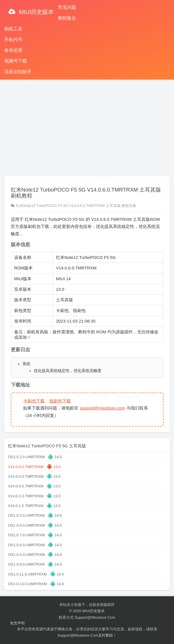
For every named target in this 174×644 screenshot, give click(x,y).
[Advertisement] (87, 125)
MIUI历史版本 (36, 12)
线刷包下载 (60, 401)
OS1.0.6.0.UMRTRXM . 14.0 (35, 545)
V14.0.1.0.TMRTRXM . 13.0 (34, 506)
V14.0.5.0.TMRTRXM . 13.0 (34, 476)
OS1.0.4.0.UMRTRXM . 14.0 (35, 525)
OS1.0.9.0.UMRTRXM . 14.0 (35, 564)
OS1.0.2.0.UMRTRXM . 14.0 (35, 457)
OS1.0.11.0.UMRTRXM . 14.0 (36, 574)
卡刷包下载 (34, 401)
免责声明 (17, 623)
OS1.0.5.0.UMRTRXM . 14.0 (35, 555)
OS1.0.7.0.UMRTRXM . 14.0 (35, 535)
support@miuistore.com (103, 408)
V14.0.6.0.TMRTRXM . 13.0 (34, 467)
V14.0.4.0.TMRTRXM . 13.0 (34, 486)
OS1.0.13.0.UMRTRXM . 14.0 (36, 584)
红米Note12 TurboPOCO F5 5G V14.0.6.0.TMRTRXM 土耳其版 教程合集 (76, 206)
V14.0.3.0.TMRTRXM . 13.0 (34, 496)
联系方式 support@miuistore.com (87, 617)
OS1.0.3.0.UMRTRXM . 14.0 (35, 515)
